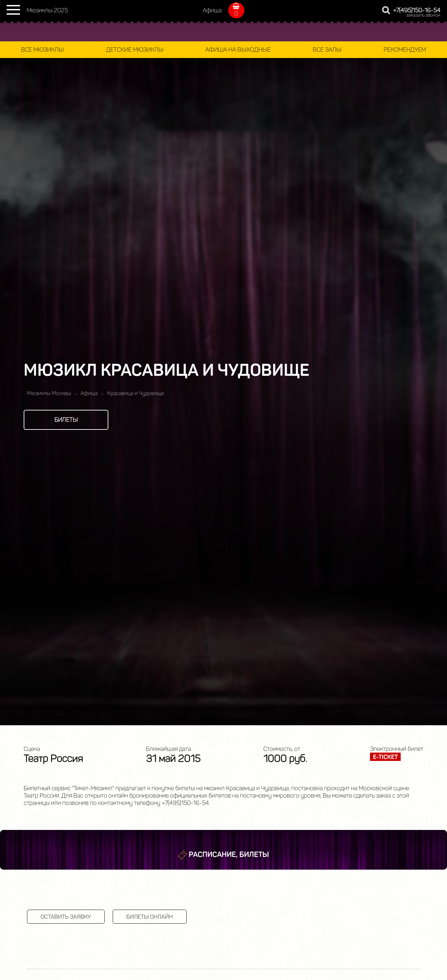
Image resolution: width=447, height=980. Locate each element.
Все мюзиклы (42, 50)
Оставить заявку (66, 917)
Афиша (212, 10)
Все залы (327, 50)
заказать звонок (423, 15)
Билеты (66, 420)
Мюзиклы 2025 (47, 10)
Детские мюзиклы (135, 50)
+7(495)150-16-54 (417, 10)
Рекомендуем (405, 50)
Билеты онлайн (150, 917)
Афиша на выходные (238, 50)
